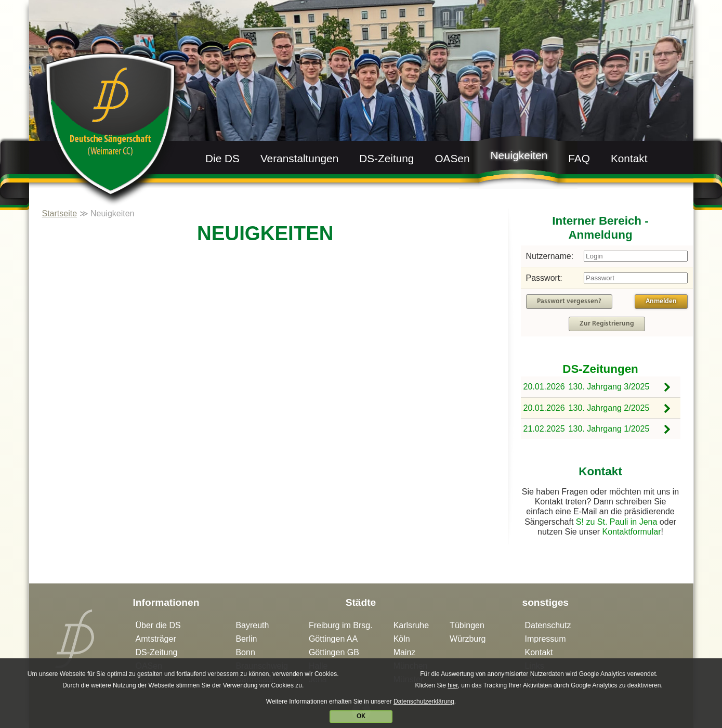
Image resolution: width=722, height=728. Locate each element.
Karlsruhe (411, 625)
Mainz (405, 652)
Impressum (545, 639)
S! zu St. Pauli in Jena (617, 522)
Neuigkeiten (519, 155)
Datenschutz (548, 625)
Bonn (245, 652)
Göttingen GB (334, 652)
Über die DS (158, 625)
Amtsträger (156, 639)
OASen (452, 158)
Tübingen (467, 625)
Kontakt (629, 158)
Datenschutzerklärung (423, 701)
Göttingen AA (333, 639)
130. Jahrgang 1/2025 (609, 429)
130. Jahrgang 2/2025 (609, 408)
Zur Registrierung (607, 324)
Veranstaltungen (299, 158)
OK (360, 716)
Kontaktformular (632, 532)
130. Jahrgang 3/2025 (609, 387)
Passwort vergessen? (569, 301)
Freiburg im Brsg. (341, 625)
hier (451, 685)
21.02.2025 (544, 429)
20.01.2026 (544, 387)
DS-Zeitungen (600, 369)
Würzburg (468, 639)
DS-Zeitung (386, 158)
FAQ (579, 158)
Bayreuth (252, 625)
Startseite (60, 213)
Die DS (222, 158)
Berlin (246, 639)
